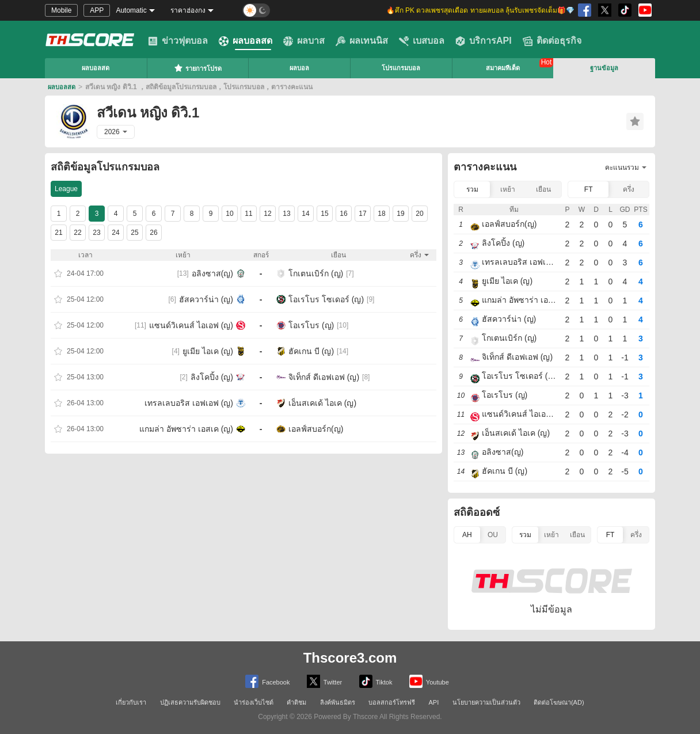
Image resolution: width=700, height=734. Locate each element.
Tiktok (376, 681)
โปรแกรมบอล (401, 68)
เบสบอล (422, 41)
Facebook (267, 681)
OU (493, 535)
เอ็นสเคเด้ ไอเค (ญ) (322, 403)
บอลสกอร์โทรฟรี (392, 702)
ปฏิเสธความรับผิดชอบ (190, 702)
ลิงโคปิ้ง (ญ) (212, 377)
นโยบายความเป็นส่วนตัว (486, 702)
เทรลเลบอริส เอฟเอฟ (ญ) (189, 403)
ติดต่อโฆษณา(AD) (559, 702)
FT (589, 189)
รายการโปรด (198, 68)
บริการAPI (484, 41)
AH (467, 535)
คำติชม (296, 702)
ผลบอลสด (246, 41)
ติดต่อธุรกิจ (552, 41)
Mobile (61, 10)
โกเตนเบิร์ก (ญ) (316, 273)
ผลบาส (304, 41)
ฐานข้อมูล (604, 68)
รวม (472, 189)
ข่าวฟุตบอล (178, 41)
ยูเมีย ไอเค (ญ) (208, 351)
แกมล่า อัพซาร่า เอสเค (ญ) (186, 429)
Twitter (324, 681)
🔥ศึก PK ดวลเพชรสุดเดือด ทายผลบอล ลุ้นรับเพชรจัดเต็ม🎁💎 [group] (480, 10)
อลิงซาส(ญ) (212, 273)
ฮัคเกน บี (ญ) (311, 351)
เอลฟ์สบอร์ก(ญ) (316, 429)
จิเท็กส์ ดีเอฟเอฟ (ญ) (324, 377)
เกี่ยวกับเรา (131, 702)
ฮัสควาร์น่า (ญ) (206, 299)
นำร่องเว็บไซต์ (254, 702)
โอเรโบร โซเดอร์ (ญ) (326, 299)
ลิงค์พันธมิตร (338, 702)
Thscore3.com (350, 658)
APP (97, 10)
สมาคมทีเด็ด (503, 68)
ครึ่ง (629, 189)
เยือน (543, 189)
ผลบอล (299, 68)
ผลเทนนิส (362, 41)
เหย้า (508, 189)
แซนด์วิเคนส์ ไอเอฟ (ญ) (191, 325)
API (434, 702)
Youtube (429, 681)
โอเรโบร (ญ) (311, 325)
